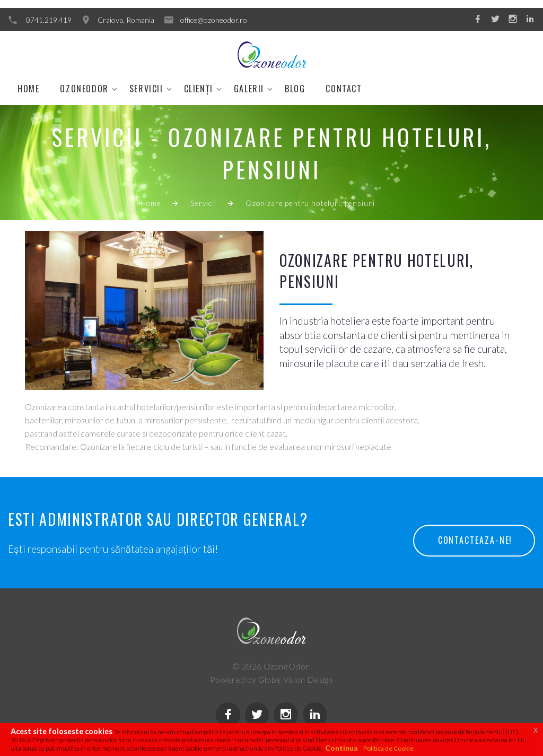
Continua (341, 748)
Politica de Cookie (388, 748)
